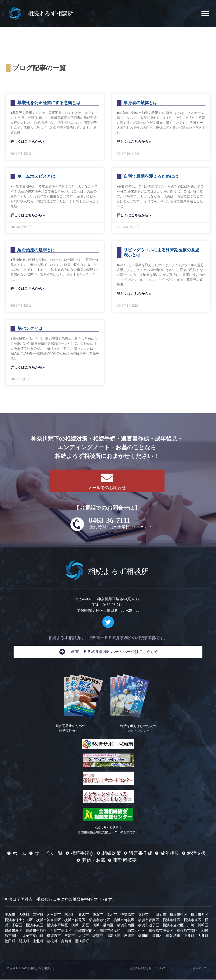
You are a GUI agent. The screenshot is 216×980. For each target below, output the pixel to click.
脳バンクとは (30, 329)
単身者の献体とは (140, 103)
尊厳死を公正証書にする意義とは (49, 103)
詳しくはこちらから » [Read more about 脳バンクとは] (28, 368)
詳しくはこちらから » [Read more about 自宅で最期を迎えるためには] (134, 216)
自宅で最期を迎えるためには (151, 177)
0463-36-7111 (110, 521)
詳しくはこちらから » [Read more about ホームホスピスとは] (28, 216)
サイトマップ (198, 969)
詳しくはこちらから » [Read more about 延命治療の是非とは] (28, 289)
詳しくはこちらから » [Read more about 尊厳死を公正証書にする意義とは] (28, 142)
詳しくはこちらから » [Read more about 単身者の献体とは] (134, 142)
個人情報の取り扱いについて (147, 969)
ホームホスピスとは (36, 177)
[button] (205, 13)
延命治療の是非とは (36, 250)
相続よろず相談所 (50, 13)
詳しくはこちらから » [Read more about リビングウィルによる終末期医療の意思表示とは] (134, 294)
